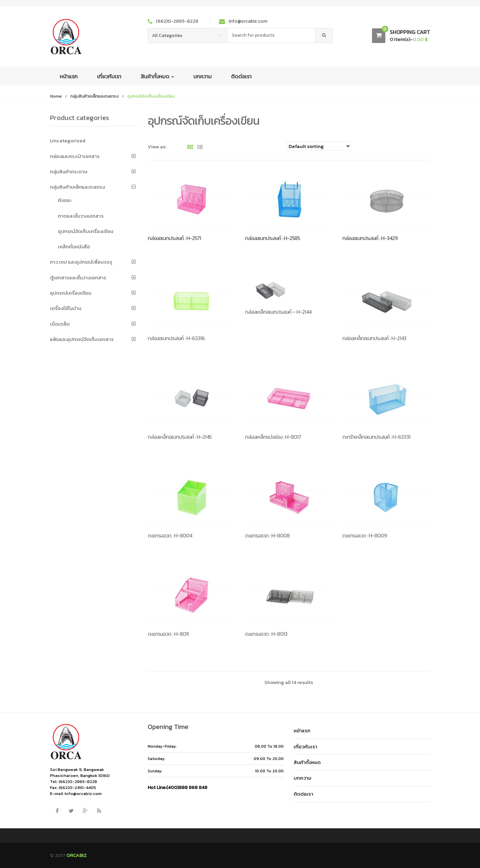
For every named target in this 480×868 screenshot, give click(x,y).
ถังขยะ (65, 200)
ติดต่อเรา (241, 76)
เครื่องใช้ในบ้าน (66, 308)
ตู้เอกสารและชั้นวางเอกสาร (78, 277)
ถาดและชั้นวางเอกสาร (81, 216)
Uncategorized (68, 140)
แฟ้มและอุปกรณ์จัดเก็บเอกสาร (82, 339)
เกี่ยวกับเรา (109, 76)
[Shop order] (319, 146)
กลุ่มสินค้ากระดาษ (69, 171)
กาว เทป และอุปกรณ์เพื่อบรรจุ (81, 262)
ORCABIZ (76, 855)
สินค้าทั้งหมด (157, 76)
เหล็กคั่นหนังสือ (74, 246)
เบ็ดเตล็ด (60, 324)
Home (56, 96)
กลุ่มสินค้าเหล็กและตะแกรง (94, 96)
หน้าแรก (69, 76)
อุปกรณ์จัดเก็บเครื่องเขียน (86, 231)
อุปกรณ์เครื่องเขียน (71, 293)
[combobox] (272, 35)
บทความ (202, 76)
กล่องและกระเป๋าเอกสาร (75, 156)
